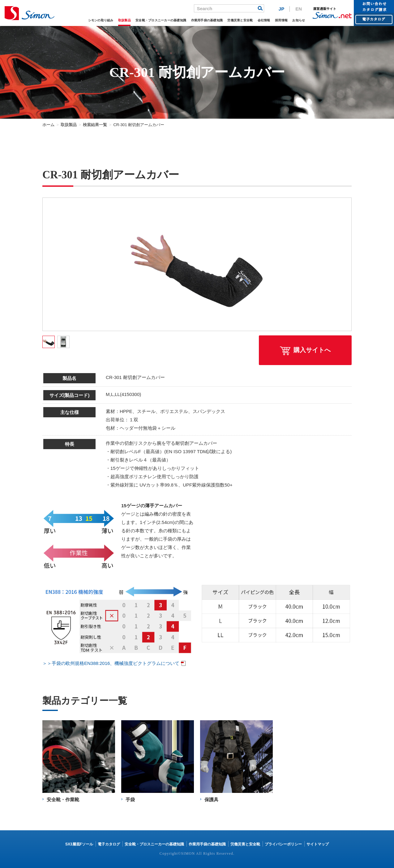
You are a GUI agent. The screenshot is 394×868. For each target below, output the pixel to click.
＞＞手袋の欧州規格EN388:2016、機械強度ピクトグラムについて (111, 663)
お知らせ (299, 20)
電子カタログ (109, 844)
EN (299, 9)
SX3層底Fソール (79, 844)
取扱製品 (124, 20)
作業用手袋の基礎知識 (207, 20)
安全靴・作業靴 (63, 800)
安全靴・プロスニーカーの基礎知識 (161, 20)
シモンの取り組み (101, 20)
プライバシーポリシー (283, 844)
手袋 (130, 800)
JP (281, 9)
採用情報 (281, 20)
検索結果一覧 (95, 125)
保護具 (211, 800)
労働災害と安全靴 (240, 20)
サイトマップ (318, 844)
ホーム (48, 125)
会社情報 (264, 20)
